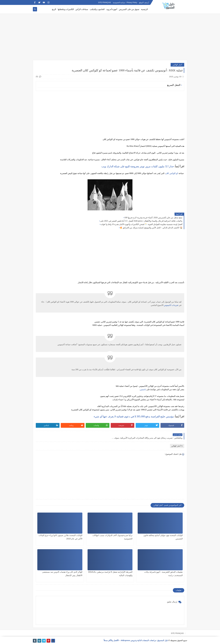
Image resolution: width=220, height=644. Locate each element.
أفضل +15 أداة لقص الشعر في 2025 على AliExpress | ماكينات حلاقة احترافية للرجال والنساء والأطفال (141, 221)
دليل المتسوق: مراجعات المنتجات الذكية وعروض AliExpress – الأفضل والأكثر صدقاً (136, 640)
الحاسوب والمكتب (97, 9)
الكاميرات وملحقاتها (66, 9)
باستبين (143, 389)
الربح (54, 9)
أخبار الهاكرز (177, 65)
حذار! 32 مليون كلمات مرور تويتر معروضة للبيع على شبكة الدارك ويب (138, 166)
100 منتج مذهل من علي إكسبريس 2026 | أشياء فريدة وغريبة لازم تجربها (153, 218)
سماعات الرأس (82, 9)
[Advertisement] (110, 38)
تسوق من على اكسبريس (129, 9)
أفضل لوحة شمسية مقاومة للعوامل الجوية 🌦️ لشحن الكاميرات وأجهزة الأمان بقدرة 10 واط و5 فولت (142, 224)
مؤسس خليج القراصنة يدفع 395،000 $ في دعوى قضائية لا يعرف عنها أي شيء (134, 417)
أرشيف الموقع (144, 3)
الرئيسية (144, 9)
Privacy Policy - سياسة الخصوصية (125, 3)
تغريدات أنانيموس (171, 305)
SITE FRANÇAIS (105, 3)
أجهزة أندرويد (112, 9)
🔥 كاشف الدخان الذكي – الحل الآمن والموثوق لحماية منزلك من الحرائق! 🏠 (151, 228)
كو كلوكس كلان (172, 173)
